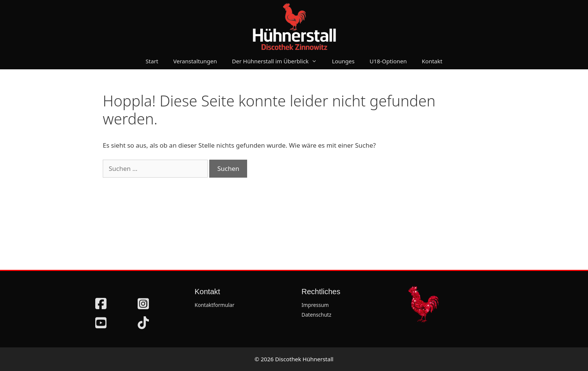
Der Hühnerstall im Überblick (278, 61)
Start (152, 61)
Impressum (315, 305)
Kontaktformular (214, 305)
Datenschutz (316, 315)
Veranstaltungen (195, 61)
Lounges (343, 61)
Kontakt (432, 61)
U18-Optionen (388, 61)
